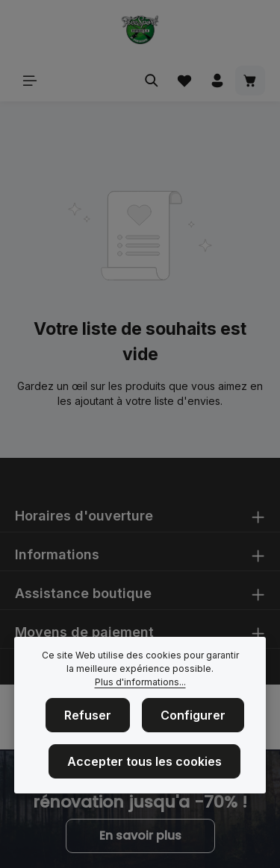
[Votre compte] (217, 81)
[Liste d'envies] (184, 81)
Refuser (88, 715)
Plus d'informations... (140, 682)
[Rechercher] (152, 81)
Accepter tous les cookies (144, 761)
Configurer (193, 715)
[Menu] (30, 81)
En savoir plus (140, 836)
